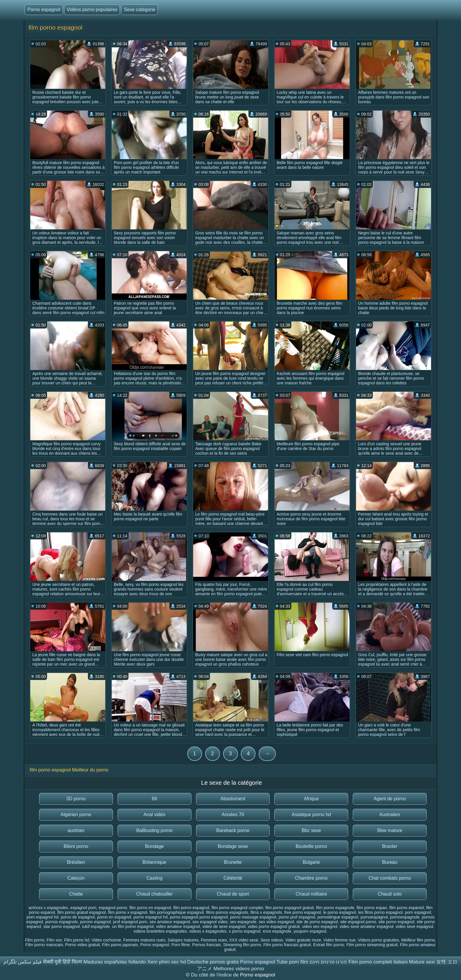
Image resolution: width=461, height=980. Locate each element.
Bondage (154, 846)
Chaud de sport (233, 894)
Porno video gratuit (83, 945)
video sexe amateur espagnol (366, 926)
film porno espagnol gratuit (289, 908)
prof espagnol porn (130, 922)
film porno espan (372, 908)
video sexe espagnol (415, 926)
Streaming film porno (242, 945)
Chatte (76, 894)
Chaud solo (390, 894)
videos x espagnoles (208, 931)
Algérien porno (76, 815)
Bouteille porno (311, 846)
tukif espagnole (96, 926)
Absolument (233, 799)
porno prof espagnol (297, 917)
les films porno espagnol (380, 912)
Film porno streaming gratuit (372, 945)
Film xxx (54, 940)
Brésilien (76, 862)
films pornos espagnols (227, 912)
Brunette (233, 862)
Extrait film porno (329, 945)
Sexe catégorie (140, 10)
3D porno (76, 799)
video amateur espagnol (178, 926)
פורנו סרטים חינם (328, 962)
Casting (154, 878)
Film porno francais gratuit (287, 945)
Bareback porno (233, 830)
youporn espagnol (310, 931)
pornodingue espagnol (338, 917)
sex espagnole (243, 922)
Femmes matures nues (144, 940)
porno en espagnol (114, 917)
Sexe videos (272, 940)
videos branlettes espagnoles (160, 931)
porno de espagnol (78, 917)
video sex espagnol (320, 926)
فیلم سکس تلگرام (22, 962)
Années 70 (233, 815)
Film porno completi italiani (378, 962)
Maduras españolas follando (115, 962)
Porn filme (181, 945)
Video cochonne (106, 940)
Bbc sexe (311, 830)
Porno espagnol (44, 10)
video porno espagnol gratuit (274, 926)
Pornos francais (207, 945)
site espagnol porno (358, 922)
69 (154, 799)
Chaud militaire (311, 894)
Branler (390, 846)
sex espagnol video (210, 922)
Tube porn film (292, 962)
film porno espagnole (335, 908)
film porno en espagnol (150, 908)
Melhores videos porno (239, 969)
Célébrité (233, 878)
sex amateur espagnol (170, 922)
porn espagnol (418, 912)
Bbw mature (390, 830)
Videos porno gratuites (378, 940)
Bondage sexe (233, 846)
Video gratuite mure (303, 940)
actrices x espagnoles (48, 908)
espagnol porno (113, 908)
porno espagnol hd (151, 917)
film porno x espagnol (128, 912)
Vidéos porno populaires (92, 10)
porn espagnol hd (42, 917)
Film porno (35, 940)
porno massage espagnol (253, 917)
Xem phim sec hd (167, 962)
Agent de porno (390, 799)
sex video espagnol (276, 922)
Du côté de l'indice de (216, 975)
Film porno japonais (120, 945)
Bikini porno (76, 846)
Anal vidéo (154, 815)
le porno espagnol (339, 912)
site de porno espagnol (317, 922)
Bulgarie (311, 862)
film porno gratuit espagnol (82, 912)
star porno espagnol (62, 926)
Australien (390, 815)
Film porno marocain (44, 945)
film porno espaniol (407, 908)
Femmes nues (214, 940)
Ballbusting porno (154, 830)
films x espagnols (266, 912)
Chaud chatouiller (154, 894)
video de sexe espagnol (224, 926)
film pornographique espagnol (176, 912)
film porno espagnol (191, 908)
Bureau (390, 862)
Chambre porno (311, 878)
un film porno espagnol (133, 926)
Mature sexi (422, 962)
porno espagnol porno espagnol (199, 917)
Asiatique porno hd (311, 815)
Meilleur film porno (418, 940)
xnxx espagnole (277, 931)
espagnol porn (83, 908)
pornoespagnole (405, 917)
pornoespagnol (374, 917)
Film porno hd (77, 940)
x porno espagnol (244, 931)
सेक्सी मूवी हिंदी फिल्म (62, 962)
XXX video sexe (244, 940)
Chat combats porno (390, 878)
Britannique (154, 862)
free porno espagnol (303, 912)
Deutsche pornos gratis (213, 962)
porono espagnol (95, 922)
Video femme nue (339, 940)
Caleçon (76, 878)
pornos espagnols (62, 922)
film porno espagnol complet (237, 908)
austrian (76, 830)
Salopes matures (183, 940)
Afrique (311, 799)
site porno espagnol (396, 922)
